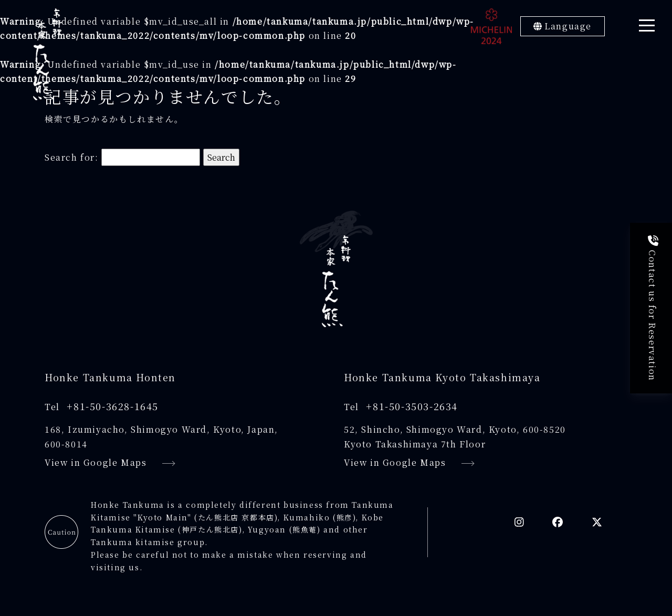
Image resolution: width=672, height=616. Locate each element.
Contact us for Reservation (652, 308)
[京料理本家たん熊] (48, 54)
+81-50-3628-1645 (113, 406)
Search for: (72, 157)
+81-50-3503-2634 (412, 406)
